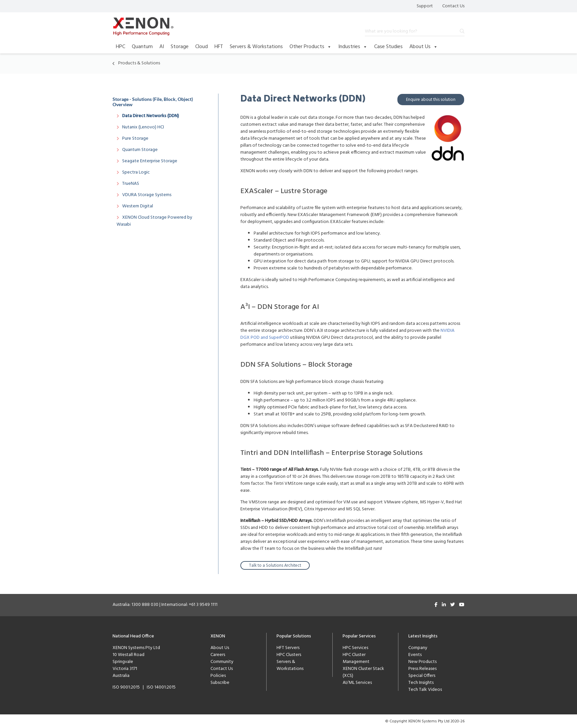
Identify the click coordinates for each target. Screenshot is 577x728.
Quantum (142, 47)
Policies (218, 675)
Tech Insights (421, 682)
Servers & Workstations (256, 47)
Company (418, 648)
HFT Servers (288, 648)
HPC (121, 47)
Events (415, 655)
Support (425, 6)
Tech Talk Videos (425, 689)
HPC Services (355, 648)
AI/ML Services (357, 682)
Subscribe (220, 682)
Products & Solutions (139, 63)
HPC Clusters (289, 655)
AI (162, 47)
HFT (219, 47)
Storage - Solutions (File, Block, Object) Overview (153, 102)
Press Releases (422, 668)
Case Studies (388, 47)
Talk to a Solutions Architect (275, 565)
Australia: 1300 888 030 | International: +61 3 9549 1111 (165, 604)
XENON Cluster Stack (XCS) (363, 672)
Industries (353, 47)
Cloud (202, 47)
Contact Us (453, 6)
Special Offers (422, 675)
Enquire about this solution (431, 99)
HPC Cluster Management (356, 658)
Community (222, 661)
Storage (180, 47)
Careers (218, 655)
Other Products (311, 47)
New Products (422, 661)
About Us (424, 47)
